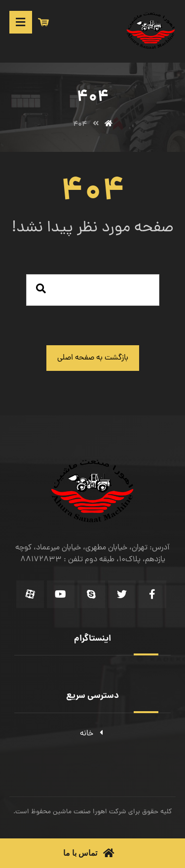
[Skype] (91, 594)
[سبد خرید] (43, 23)
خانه (92, 734)
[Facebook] (152, 594)
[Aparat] (30, 594)
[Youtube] (61, 594)
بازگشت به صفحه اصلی (93, 358)
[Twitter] (122, 594)
